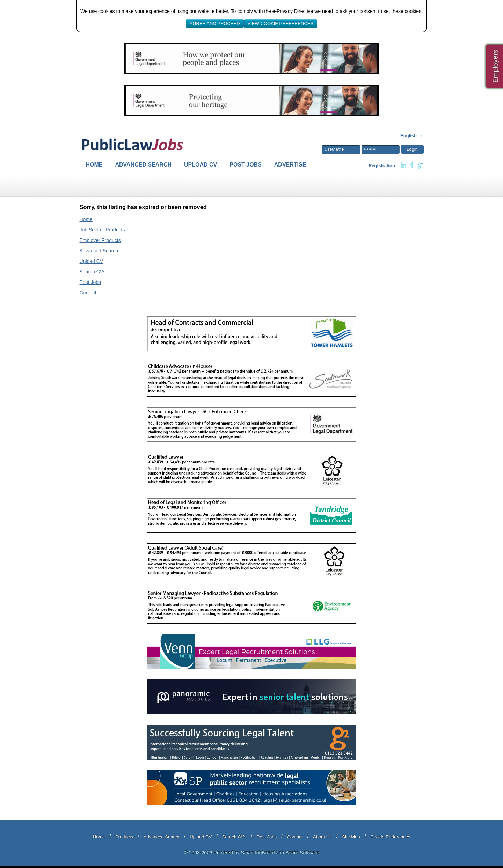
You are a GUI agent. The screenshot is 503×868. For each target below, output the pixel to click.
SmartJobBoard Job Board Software (280, 853)
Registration (382, 166)
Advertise (290, 165)
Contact (88, 293)
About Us (322, 837)
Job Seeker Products (102, 230)
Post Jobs (246, 165)
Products (124, 837)
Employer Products (100, 240)
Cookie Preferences (390, 837)
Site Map (351, 837)
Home (94, 165)
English (409, 136)
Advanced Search (144, 165)
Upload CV (201, 165)
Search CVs (93, 272)
